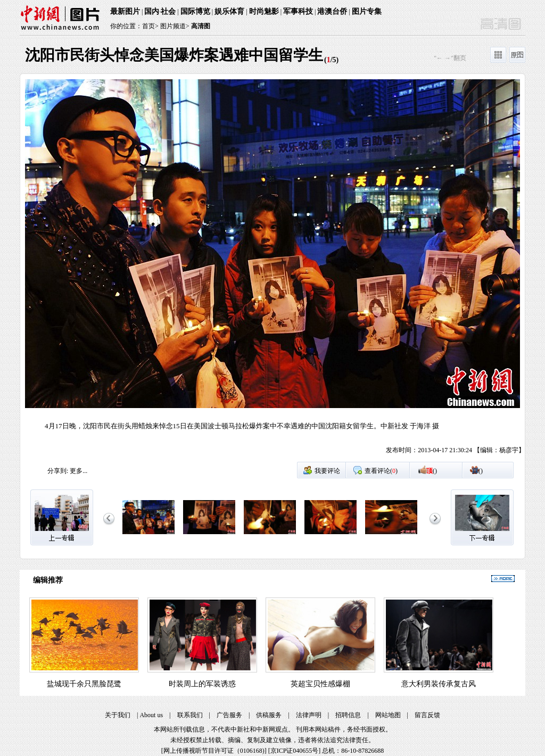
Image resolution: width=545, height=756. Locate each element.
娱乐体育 (229, 11)
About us (151, 715)
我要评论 (327, 471)
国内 (152, 11)
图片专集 (367, 11)
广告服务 (229, 715)
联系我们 (190, 715)
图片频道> (175, 26)
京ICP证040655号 (295, 751)
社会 (168, 11)
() (432, 471)
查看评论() (381, 471)
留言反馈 (427, 715)
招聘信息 (348, 715)
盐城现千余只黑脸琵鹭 (84, 684)
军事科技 (298, 11)
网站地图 (388, 715)
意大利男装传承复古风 (439, 684)
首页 (148, 26)
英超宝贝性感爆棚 (320, 684)
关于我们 (118, 715)
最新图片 (125, 11)
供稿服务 (269, 715)
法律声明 (309, 715)
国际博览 (195, 11)
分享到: (58, 471)
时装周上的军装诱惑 (202, 684)
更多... (79, 471)
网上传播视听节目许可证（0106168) (214, 751)
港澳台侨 (332, 11)
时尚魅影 (264, 11)
